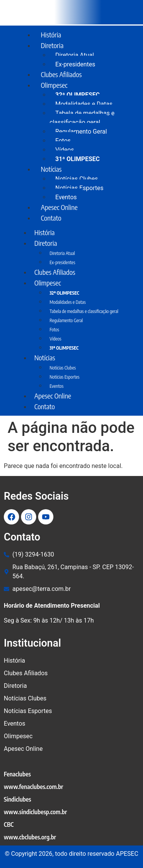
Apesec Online (59, 207)
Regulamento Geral (81, 131)
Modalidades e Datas (84, 104)
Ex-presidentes (62, 262)
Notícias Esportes (79, 188)
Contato (51, 218)
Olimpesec (54, 85)
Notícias (51, 169)
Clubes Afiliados (61, 74)
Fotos (63, 141)
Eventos (57, 386)
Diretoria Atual (75, 55)
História (51, 35)
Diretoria (52, 45)
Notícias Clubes (77, 179)
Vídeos (65, 150)
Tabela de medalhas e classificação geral (82, 118)
